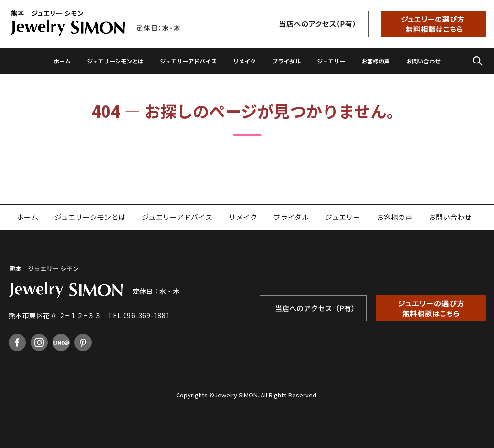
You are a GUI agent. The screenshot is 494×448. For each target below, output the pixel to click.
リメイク (244, 61)
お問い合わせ (423, 61)
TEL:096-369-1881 (139, 315)
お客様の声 (376, 61)
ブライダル (286, 61)
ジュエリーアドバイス (188, 61)
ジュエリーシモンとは (115, 61)
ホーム (62, 61)
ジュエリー (331, 61)
